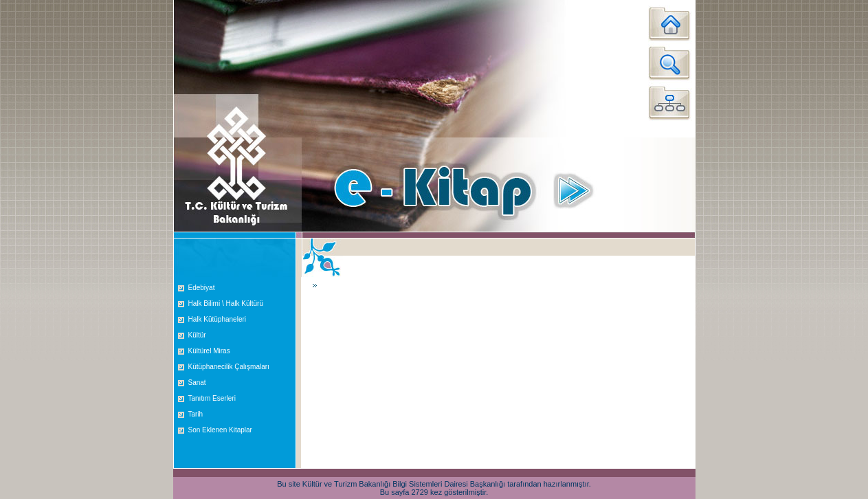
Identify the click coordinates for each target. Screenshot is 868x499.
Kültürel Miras (209, 351)
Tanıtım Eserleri (212, 398)
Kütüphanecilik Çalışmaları (229, 367)
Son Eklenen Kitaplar (220, 430)
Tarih (196, 414)
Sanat (197, 382)
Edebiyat (202, 288)
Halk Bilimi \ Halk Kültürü (226, 303)
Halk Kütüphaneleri (218, 319)
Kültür (197, 335)
